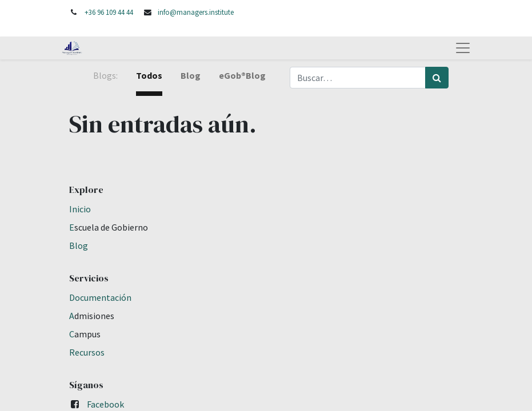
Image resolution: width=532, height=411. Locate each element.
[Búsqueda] (437, 78)
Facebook (105, 404)
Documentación (100, 297)
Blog (79, 245)
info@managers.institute (196, 12)
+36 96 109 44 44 (109, 12)
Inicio (80, 209)
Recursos (87, 352)
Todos (149, 75)
